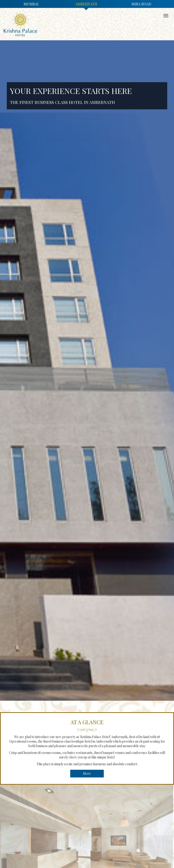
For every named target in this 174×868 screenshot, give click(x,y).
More (87, 773)
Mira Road (141, 4)
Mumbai (31, 4)
